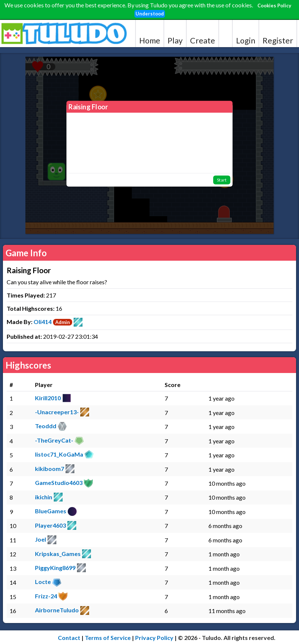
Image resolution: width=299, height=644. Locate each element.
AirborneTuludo (57, 610)
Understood (150, 14)
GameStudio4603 (59, 483)
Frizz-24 (46, 596)
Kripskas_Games (58, 554)
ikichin (44, 497)
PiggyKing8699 (55, 568)
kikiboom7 (50, 469)
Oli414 (43, 322)
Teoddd (46, 426)
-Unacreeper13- (57, 412)
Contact (69, 638)
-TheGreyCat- (54, 440)
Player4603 (50, 525)
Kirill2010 (48, 398)
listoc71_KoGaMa (59, 454)
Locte (43, 582)
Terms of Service (108, 638)
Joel (41, 539)
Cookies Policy (274, 6)
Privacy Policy (154, 638)
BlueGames (51, 511)
